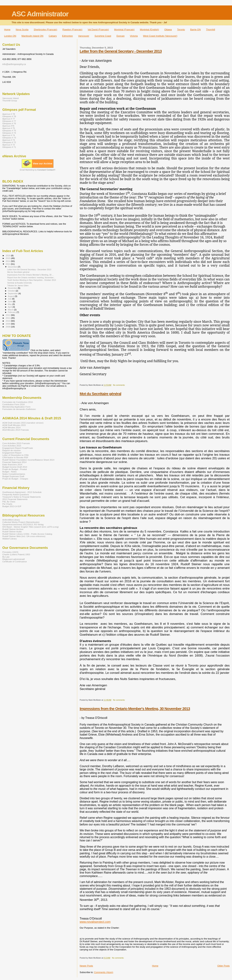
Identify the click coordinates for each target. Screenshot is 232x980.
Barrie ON (196, 30)
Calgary (53, 36)
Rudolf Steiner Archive (13, 529)
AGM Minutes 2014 (11, 427)
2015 (8, 258)
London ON (10, 36)
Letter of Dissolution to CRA (15, 455)
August (11, 296)
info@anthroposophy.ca (14, 64)
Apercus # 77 (9, 119)
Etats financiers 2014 (12, 464)
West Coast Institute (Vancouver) (160, 36)
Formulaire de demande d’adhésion (19, 409)
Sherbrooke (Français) (45, 30)
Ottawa (168, 30)
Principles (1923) (10, 552)
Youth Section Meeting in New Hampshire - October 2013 (32, 280)
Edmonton (67, 36)
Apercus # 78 (9, 114)
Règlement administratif (14, 559)
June (10, 301)
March (11, 310)
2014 (8, 261)
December (13, 267)
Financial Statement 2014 (14, 462)
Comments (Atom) (104, 972)
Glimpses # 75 (9, 130)
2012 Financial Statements (15, 499)
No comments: (119, 385)
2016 (8, 255)
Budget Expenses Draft (13, 476)
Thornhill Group (10, 101)
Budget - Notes (9, 472)
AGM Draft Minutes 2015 (14, 425)
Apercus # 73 (9, 140)
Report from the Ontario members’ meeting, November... (31, 278)
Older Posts (223, 966)
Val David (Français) (98, 30)
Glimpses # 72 (9, 142)
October (12, 291)
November (13, 288)
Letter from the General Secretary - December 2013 (121, 51)
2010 (8, 321)
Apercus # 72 (9, 145)
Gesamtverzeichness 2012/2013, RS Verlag (23, 524)
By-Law (6, 557)
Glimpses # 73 (9, 138)
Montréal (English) (150, 30)
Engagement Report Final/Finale (18, 448)
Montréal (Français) (124, 30)
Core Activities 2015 (12, 446)
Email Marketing (27, 170)
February (12, 312)
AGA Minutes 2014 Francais (16, 430)
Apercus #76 (8, 126)
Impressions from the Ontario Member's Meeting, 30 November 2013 (135, 709)
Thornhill (211, 30)
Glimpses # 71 (9, 147)
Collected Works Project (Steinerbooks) (21, 522)
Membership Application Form (16, 407)
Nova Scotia (22, 30)
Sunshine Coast (103, 36)
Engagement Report (12, 453)
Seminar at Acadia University (19, 283)
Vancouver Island (11, 98)
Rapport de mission (12, 450)
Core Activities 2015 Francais (16, 443)
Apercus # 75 (9, 128)
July (10, 299)
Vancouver (84, 36)
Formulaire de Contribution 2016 (18, 402)
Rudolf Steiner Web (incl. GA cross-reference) (24, 536)
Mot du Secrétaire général (100, 394)
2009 (8, 324)
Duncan (120, 36)
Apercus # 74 (9, 135)
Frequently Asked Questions (16, 494)
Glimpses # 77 (9, 121)
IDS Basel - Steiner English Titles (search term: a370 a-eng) (31, 527)
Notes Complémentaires (14, 474)
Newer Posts (86, 966)
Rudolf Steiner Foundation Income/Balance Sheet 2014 (28, 460)
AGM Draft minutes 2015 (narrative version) (23, 423)
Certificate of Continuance (15, 561)
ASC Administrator (40, 14)
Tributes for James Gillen (18, 286)
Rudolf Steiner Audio (12, 531)
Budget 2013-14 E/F (12, 506)
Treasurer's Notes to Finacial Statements (22, 497)
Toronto (181, 30)
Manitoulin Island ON (33, 36)
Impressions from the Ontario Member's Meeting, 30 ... (30, 275)
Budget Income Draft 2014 (15, 467)
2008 (8, 327)
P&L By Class (9, 502)
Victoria (134, 36)
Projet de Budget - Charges (15, 479)
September (13, 293)
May (10, 304)
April (10, 307)
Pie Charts (7, 504)
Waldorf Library (10, 539)
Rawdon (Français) (72, 30)
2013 (8, 264)
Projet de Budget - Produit (15, 469)
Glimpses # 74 (9, 133)
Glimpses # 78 (9, 116)
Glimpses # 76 (9, 123)
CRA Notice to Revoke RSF (15, 457)
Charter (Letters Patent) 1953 (16, 554)
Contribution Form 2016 (14, 404)
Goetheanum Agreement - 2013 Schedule (22, 492)
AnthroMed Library (11, 520)
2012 (8, 315)
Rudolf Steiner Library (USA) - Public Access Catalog (27, 534)
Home (7, 30)
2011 (8, 318)
